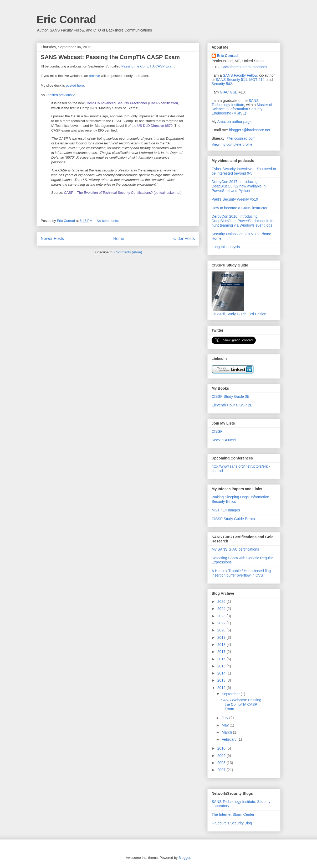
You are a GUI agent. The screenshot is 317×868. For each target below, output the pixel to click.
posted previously (61, 95)
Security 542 (222, 84)
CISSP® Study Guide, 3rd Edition (239, 312)
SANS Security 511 (232, 80)
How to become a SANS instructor (239, 208)
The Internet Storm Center (233, 814)
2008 (222, 763)
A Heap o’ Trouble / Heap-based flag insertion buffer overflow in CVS (241, 573)
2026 (222, 602)
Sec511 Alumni (224, 440)
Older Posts (184, 239)
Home (119, 239)
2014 (222, 673)
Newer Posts (52, 239)
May (226, 725)
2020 (222, 630)
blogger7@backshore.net (250, 130)
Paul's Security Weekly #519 (235, 199)
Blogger (184, 858)
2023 (222, 616)
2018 (222, 645)
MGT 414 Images (226, 510)
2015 (222, 666)
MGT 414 (257, 80)
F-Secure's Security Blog (232, 823)
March (227, 732)
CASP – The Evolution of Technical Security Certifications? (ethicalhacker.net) (123, 193)
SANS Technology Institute (235, 103)
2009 (222, 756)
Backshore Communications (244, 67)
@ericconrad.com (241, 138)
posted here (75, 85)
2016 (222, 659)
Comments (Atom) (128, 252)
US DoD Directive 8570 (155, 126)
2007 (222, 770)
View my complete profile (232, 144)
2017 (222, 652)
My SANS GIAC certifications (235, 549)
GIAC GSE (229, 92)
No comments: (108, 221)
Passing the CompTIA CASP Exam (148, 66)
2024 (222, 609)
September (231, 694)
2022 (222, 623)
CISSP (217, 431)
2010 (222, 748)
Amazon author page (234, 122)
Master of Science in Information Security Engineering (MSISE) (242, 109)
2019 (222, 637)
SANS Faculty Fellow (240, 75)
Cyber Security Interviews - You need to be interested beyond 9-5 (244, 171)
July (225, 718)
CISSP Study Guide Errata (233, 519)
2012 (222, 688)
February (229, 739)
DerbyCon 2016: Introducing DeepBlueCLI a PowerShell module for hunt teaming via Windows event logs (243, 221)
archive (95, 76)
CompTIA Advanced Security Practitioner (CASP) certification (132, 103)
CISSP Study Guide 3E (231, 396)
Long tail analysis (226, 247)
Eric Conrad (66, 19)
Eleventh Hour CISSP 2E (232, 405)
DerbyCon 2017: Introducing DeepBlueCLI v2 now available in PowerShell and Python (239, 186)
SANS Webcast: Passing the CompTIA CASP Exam (110, 57)
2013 (222, 680)
